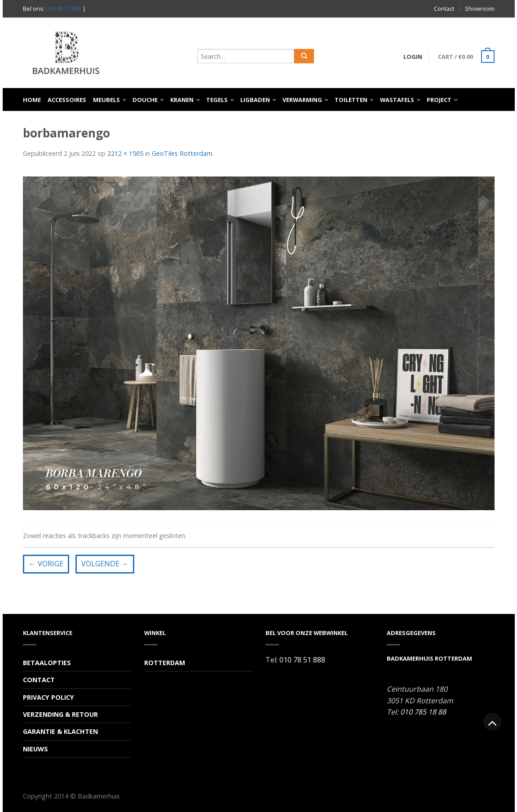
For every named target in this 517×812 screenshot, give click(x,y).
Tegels (217, 100)
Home (32, 100)
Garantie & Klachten (60, 731)
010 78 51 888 (64, 9)
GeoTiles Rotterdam (182, 153)
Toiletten (351, 100)
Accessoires (67, 100)
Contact (444, 9)
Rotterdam (165, 663)
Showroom (480, 9)
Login (413, 57)
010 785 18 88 (423, 712)
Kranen (182, 100)
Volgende (105, 564)
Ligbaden (255, 100)
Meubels (106, 100)
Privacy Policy (49, 697)
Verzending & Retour (60, 714)
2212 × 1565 (125, 153)
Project (439, 100)
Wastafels (397, 100)
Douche (145, 100)
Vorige (46, 564)
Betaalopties (47, 663)
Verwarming (302, 100)
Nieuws (35, 749)
